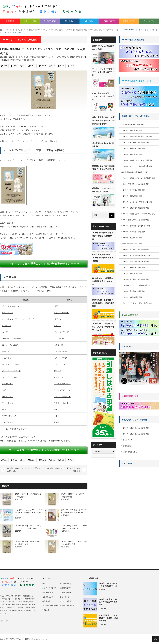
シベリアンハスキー (10, 364)
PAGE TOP (156, 639)
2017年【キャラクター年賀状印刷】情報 (137, 202)
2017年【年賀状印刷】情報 (133, 196)
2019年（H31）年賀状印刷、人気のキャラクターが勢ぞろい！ (103, 327)
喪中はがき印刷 (50, 21)
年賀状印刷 (10, 21)
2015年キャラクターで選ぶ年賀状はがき (137, 285)
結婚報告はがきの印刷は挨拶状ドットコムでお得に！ (103, 167)
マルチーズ (58, 377)
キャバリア (7, 326)
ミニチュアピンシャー (63, 390)
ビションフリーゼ (61, 332)
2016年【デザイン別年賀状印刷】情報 (137, 256)
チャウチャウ (8, 403)
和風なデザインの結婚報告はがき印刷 (103, 48)
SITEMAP (46, 610)
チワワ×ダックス (9, 416)
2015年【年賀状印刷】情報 (133, 273)
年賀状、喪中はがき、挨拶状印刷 (21, 639)
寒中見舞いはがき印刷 (50, 606)
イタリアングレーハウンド (13, 306)
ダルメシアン (8, 397)
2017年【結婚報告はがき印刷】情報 (136, 428)
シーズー (6, 351)
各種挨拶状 (127, 446)
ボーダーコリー (60, 351)
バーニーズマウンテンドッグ (14, 429)
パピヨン (58, 319)
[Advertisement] (127, 509)
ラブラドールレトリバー (64, 403)
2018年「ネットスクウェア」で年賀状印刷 (24, 57)
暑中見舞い (90, 21)
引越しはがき (149, 21)
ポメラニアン (59, 364)
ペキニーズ (58, 345)
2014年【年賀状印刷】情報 (133, 297)
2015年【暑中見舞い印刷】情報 (134, 267)
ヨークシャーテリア (62, 397)
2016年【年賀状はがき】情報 (132, 244)
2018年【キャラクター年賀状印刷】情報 (137, 166)
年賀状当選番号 (66, 584)
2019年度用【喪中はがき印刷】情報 (136, 142)
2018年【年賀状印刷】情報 (133, 154)
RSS (7, 620)
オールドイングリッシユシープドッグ (18, 319)
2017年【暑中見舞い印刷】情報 (134, 190)
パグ (56, 306)
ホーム (45, 584)
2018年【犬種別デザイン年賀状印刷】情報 (19, 60)
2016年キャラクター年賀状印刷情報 (136, 261)
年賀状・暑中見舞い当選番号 (133, 125)
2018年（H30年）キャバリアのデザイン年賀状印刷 (64, 470)
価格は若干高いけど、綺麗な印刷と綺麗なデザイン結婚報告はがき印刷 (103, 120)
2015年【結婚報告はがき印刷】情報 (136, 434)
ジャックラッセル (10, 377)
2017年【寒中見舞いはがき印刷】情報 (137, 226)
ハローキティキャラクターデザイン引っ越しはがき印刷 (103, 96)
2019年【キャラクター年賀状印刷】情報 (137, 136)
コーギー (6, 332)
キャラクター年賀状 (30, 21)
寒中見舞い (70, 21)
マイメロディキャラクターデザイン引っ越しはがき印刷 (103, 72)
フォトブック (128, 440)
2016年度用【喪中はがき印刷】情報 (136, 250)
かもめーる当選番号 (50, 588)
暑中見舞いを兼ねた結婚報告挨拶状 (103, 145)
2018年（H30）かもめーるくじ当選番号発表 (108, 585)
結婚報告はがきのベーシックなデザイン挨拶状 (103, 190)
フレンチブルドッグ (62, 338)
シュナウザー (8, 384)
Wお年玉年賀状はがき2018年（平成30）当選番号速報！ (108, 618)
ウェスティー (8, 313)
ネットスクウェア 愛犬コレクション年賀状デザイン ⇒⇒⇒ (44, 264)
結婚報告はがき (109, 21)
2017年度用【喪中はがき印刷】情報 (136, 220)
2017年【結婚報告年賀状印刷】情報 (136, 208)
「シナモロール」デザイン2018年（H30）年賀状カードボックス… (28, 513)
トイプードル (8, 422)
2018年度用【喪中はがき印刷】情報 (136, 184)
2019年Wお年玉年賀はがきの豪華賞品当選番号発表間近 (103, 303)
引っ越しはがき (66, 593)
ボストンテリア (60, 358)
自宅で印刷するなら (130, 452)
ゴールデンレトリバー (11, 338)
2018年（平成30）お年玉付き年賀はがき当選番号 (108, 602)
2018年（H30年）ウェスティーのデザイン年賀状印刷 (24, 470)
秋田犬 (57, 416)
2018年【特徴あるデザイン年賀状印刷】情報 (139, 178)
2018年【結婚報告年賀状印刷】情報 (134, 172)
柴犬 (56, 409)
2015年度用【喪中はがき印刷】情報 (136, 279)
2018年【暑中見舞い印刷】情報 (134, 148)
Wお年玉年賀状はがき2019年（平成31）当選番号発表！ (103, 258)
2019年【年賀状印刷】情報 (133, 131)
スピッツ (6, 390)
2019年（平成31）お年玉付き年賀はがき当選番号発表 (103, 236)
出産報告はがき (129, 21)
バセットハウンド (61, 313)
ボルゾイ (58, 371)
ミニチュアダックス (62, 384)
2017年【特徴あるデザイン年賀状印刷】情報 (139, 214)
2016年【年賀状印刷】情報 (133, 238)
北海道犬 (58, 422)
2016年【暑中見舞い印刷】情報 (134, 232)
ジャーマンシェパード (11, 371)
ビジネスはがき (48, 597)
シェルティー (8, 358)
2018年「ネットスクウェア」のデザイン (55, 57)
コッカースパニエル (10, 345)
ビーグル (58, 326)
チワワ (5, 409)
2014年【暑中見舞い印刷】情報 (134, 291)
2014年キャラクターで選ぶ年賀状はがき (137, 303)
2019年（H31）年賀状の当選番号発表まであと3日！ (102, 281)
